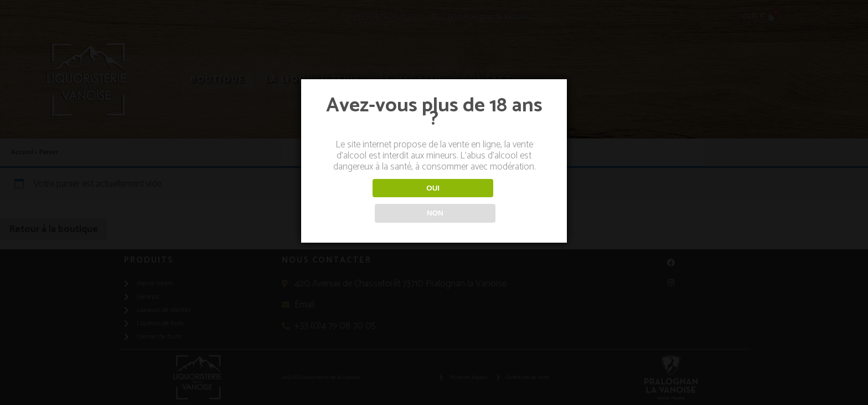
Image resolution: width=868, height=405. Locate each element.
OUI (376, 201)
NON (492, 201)
